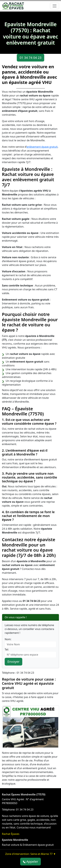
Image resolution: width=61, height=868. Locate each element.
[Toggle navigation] (55, 6)
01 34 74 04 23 (30, 58)
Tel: (7, 649)
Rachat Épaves (11, 834)
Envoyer (13, 662)
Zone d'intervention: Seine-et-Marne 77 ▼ (30, 854)
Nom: (8, 639)
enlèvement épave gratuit (42, 147)
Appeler (31, 862)
